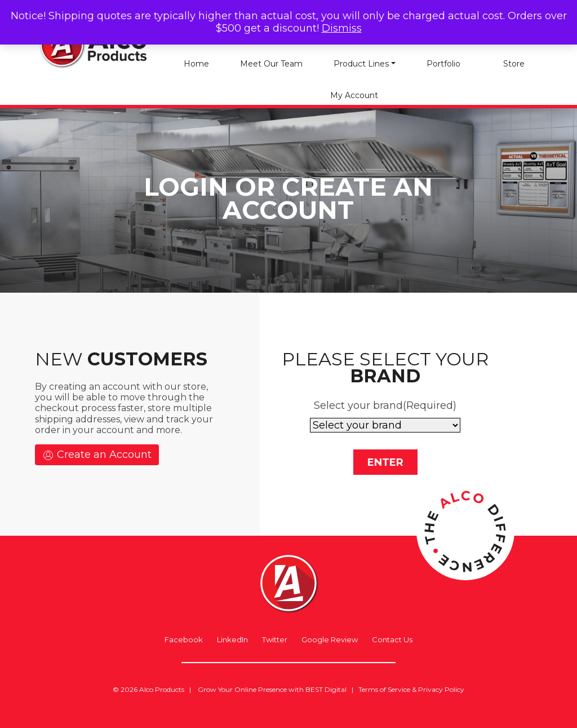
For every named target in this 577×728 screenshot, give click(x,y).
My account (354, 95)
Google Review (330, 640)
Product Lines (361, 64)
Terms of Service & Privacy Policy (411, 689)
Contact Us (392, 640)
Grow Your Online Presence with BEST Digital (272, 689)
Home (196, 64)
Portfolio (443, 64)
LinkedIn (232, 640)
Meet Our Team (271, 64)
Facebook (184, 640)
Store (514, 64)
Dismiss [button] (342, 28)
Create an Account (97, 455)
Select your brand (385, 405)
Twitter (275, 640)
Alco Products (162, 689)
